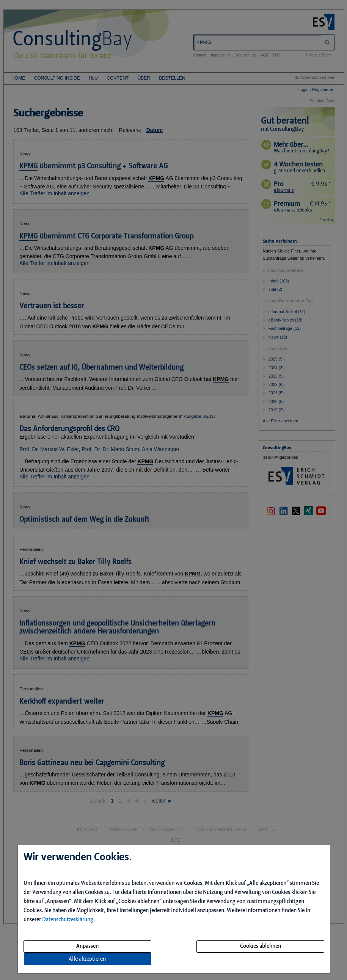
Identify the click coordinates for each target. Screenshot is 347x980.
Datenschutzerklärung (68, 920)
